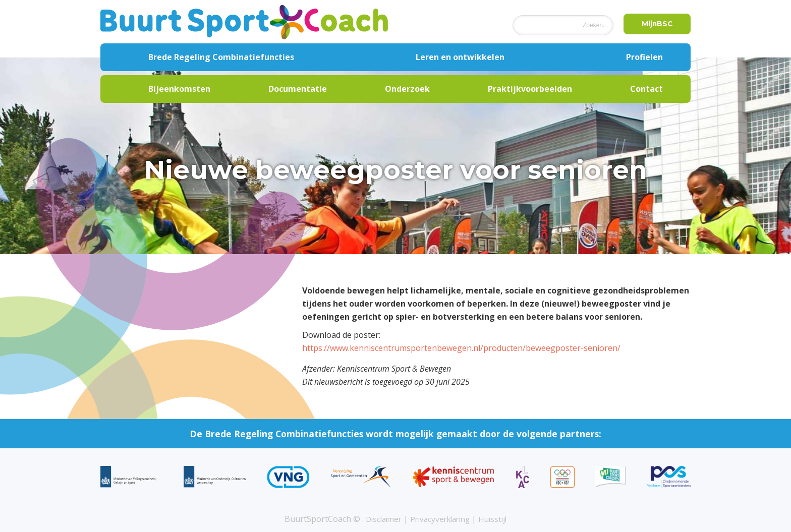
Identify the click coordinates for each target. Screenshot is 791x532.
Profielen (644, 57)
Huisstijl (497, 519)
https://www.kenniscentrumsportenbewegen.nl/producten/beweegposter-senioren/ (461, 348)
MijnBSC (655, 24)
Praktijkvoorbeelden (530, 89)
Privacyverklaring (441, 519)
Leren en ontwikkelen (460, 57)
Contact (646, 89)
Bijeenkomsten (179, 89)
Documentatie (298, 89)
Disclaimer (380, 519)
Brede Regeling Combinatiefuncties (221, 57)
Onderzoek (407, 89)
